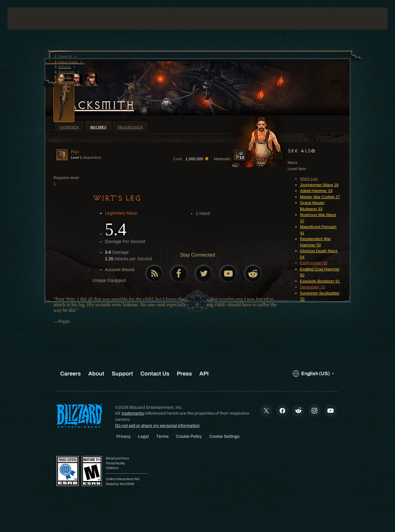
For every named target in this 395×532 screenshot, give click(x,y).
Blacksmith (94, 105)
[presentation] (27, 19)
